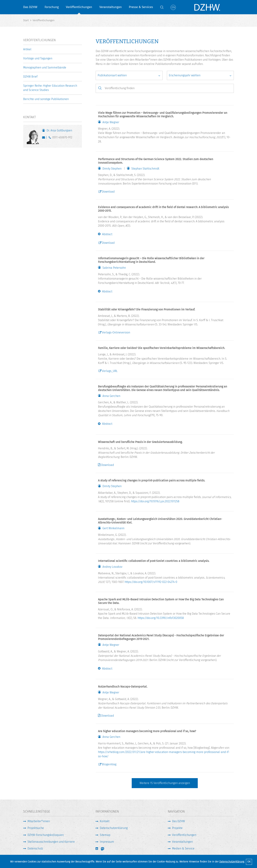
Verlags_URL (110, 371)
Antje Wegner (111, 122)
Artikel (27, 49)
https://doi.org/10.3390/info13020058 (161, 618)
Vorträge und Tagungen (38, 58)
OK (249, 862)
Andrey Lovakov (112, 567)
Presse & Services (141, 7)
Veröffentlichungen (79, 7)
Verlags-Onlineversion (116, 332)
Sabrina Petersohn (114, 268)
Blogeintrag (109, 764)
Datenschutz (35, 848)
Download (108, 192)
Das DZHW (30, 7)
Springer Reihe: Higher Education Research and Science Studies (50, 88)
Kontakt (105, 821)
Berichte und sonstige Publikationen (46, 99)
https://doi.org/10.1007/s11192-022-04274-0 (151, 582)
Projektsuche (36, 828)
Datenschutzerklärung (232, 862)
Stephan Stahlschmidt (145, 169)
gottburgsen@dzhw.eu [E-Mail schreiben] (44, 138)
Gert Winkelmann (113, 528)
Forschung (52, 7)
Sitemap (105, 835)
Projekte (177, 828)
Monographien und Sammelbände (45, 67)
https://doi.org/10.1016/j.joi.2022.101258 (155, 501)
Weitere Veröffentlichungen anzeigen (165, 783)
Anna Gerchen (111, 396)
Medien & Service (183, 848)
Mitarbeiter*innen (39, 821)
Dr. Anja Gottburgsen (59, 130)
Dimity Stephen (112, 169)
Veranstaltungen (111, 7)
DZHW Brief (30, 77)
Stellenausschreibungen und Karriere (51, 842)
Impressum (107, 842)
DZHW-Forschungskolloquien (46, 835)
